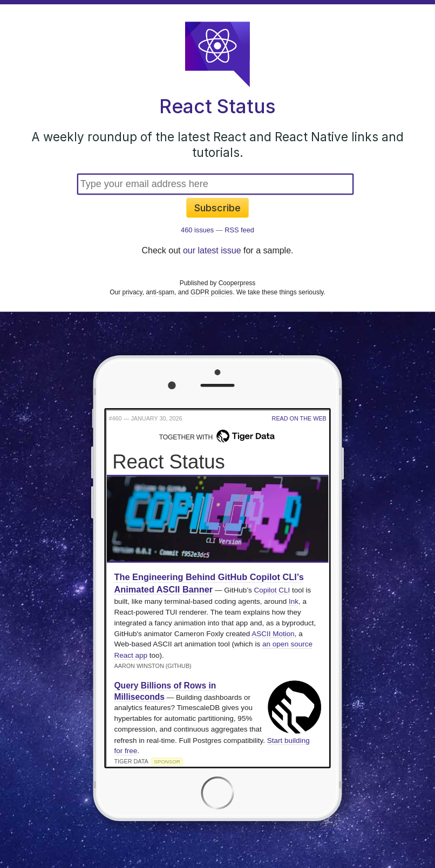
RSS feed (239, 230)
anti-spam (160, 292)
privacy (132, 292)
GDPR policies (212, 292)
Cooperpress (237, 283)
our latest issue (212, 250)
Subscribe (218, 208)
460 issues (197, 230)
